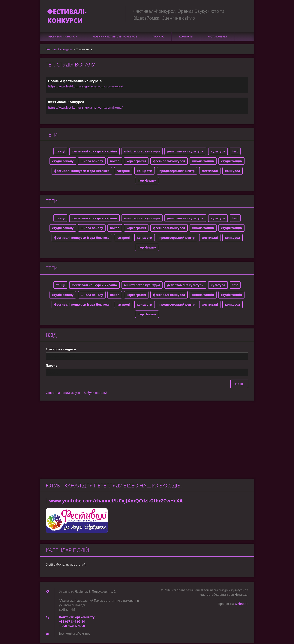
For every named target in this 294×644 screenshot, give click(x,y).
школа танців (203, 162)
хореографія (136, 162)
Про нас (158, 37)
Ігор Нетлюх (147, 182)
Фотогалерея (218, 37)
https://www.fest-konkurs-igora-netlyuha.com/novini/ (85, 87)
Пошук (244, 11)
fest (235, 152)
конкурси (232, 172)
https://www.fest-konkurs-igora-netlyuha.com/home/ (85, 108)
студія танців (231, 162)
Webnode (241, 605)
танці (60, 152)
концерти (145, 172)
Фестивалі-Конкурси (63, 37)
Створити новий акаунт (63, 394)
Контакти (186, 37)
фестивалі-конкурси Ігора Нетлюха (82, 172)
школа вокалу (92, 162)
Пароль (52, 367)
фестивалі (210, 172)
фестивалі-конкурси (169, 162)
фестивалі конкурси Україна (94, 152)
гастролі (123, 172)
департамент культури (185, 152)
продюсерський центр (177, 172)
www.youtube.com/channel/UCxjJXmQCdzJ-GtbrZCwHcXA (116, 502)
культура (218, 152)
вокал (115, 162)
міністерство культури (142, 152)
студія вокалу (63, 162)
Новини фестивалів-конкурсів (115, 37)
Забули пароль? (96, 394)
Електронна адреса (61, 350)
